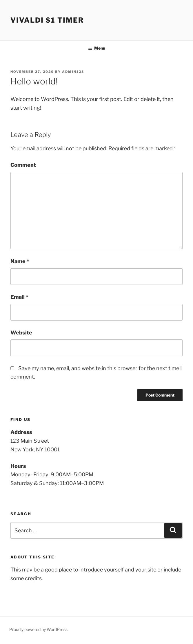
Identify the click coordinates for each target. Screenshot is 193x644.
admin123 (73, 72)
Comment (23, 165)
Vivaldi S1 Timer (47, 20)
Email (19, 297)
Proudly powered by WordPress (38, 629)
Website (21, 333)
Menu (97, 48)
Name (20, 261)
